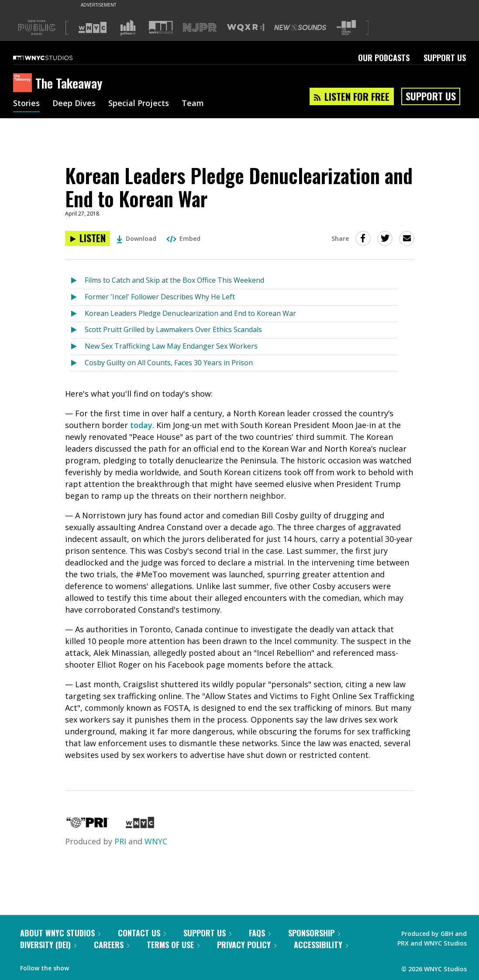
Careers (112, 945)
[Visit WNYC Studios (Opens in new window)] (161, 27)
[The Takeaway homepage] (24, 83)
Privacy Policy (247, 945)
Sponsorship (314, 933)
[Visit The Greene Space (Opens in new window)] (346, 28)
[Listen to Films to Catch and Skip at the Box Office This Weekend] (78, 281)
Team (193, 104)
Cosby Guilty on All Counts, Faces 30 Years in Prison (169, 363)
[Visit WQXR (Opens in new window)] (246, 28)
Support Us (445, 58)
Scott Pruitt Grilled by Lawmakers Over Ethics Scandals (173, 329)
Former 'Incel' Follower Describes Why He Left (160, 297)
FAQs (260, 933)
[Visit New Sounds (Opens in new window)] (300, 27)
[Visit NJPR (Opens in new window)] (200, 28)
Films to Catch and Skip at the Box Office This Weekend (174, 280)
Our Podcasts (384, 58)
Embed (183, 238)
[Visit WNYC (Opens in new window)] (93, 27)
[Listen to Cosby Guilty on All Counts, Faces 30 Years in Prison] (78, 363)
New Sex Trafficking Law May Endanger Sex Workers (171, 346)
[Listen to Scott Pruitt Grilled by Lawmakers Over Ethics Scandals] (78, 330)
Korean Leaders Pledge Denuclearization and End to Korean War (190, 313)
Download (136, 238)
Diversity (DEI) (48, 945)
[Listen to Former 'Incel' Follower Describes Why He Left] (78, 297)
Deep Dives (74, 104)
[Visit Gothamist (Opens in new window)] (128, 27)
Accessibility (321, 945)
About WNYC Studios (60, 933)
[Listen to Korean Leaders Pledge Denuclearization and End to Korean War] (88, 238)
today (141, 425)
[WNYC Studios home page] (54, 58)
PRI (120, 841)
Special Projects (139, 104)
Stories (26, 104)
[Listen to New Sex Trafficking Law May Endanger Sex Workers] (78, 347)
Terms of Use (173, 945)
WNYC (156, 841)
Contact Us (142, 933)
